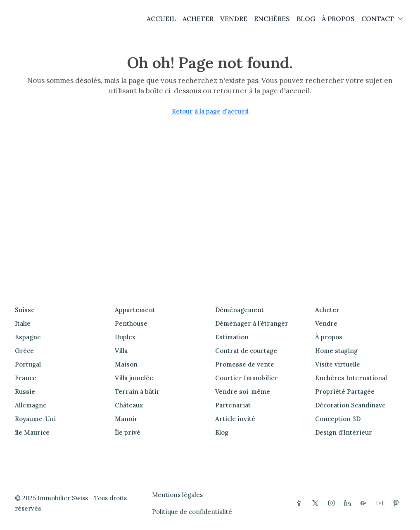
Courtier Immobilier (247, 378)
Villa (121, 351)
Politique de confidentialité (192, 512)
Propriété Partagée (345, 392)
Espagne (28, 337)
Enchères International (351, 378)
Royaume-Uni (35, 419)
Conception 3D (338, 419)
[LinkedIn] (349, 503)
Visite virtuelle (338, 364)
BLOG (306, 19)
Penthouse (131, 323)
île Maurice (32, 432)
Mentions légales (177, 495)
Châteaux (129, 405)
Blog (222, 432)
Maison (126, 364)
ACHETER (198, 19)
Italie (23, 323)
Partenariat (233, 405)
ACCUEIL (161, 19)
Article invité (235, 419)
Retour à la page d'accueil (210, 111)
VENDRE (234, 19)
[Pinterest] (397, 503)
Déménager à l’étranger (252, 323)
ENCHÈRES (272, 19)
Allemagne (31, 405)
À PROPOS (338, 19)
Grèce (24, 351)
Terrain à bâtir (137, 392)
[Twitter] (317, 503)
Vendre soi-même (243, 392)
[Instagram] (333, 503)
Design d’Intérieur (344, 432)
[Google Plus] (365, 503)
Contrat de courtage (246, 351)
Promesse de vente (245, 364)
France (26, 378)
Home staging (336, 351)
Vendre (326, 323)
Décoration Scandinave (350, 405)
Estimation (232, 337)
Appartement (135, 310)
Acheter (327, 310)
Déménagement (240, 310)
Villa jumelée (134, 378)
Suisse (25, 310)
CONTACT (378, 19)
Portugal (28, 364)
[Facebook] (301, 503)
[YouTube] (381, 503)
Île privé (128, 432)
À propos (329, 337)
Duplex (125, 337)
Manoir (126, 419)
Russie (25, 392)
